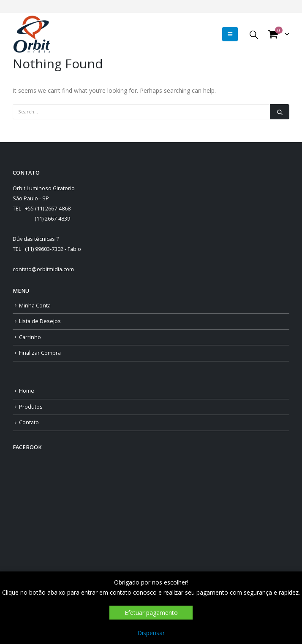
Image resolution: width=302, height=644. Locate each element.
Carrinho (30, 337)
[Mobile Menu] (230, 34)
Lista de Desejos (40, 321)
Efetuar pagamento (151, 613)
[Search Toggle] (254, 34)
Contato (29, 422)
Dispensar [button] (151, 633)
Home (27, 391)
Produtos (31, 407)
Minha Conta (35, 306)
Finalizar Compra (40, 353)
